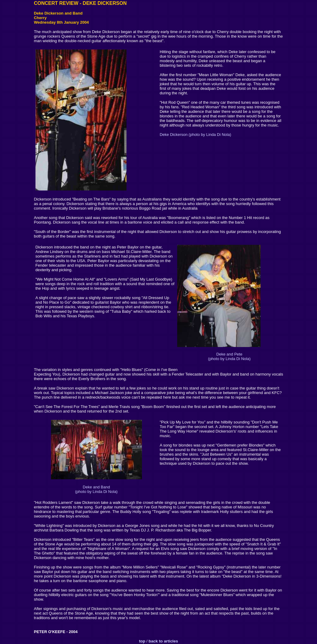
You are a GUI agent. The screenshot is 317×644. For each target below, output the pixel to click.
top (142, 641)
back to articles (163, 641)
